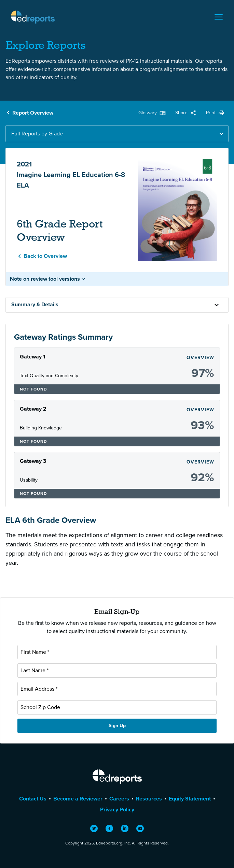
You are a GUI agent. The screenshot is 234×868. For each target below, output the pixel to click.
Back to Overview (45, 256)
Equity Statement (190, 799)
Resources (149, 799)
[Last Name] (117, 671)
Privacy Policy (117, 810)
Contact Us (33, 799)
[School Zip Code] (117, 707)
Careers (119, 799)
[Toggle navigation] (219, 17)
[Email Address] (117, 689)
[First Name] (117, 652)
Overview (200, 358)
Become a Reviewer (78, 799)
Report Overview (33, 113)
